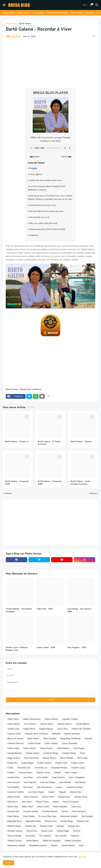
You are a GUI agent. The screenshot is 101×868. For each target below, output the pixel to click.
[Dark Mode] (85, 5)
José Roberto (13, 787)
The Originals (45, 836)
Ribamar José (51, 821)
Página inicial (11, 24)
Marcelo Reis (76, 792)
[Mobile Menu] (4, 5)
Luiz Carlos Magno (36, 792)
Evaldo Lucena (78, 763)
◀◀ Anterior (35, 157)
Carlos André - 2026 (46, 647)
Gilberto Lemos (43, 773)
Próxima (93, 493)
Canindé (88, 739)
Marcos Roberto (31, 797)
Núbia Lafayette (60, 807)
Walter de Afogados (52, 841)
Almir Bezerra (30, 724)
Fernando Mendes (59, 768)
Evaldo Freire (61, 763)
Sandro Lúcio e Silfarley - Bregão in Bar (17, 649)
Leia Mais (82, 857)
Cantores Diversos (16, 743)
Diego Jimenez (14, 758)
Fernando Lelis (24, 768)
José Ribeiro (80, 782)
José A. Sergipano (77, 777)
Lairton (59, 787)
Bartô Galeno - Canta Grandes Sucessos (80, 483)
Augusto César (14, 734)
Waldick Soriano (15, 841)
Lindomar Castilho (16, 792)
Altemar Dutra (46, 724)
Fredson (11, 773)
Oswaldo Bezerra (50, 811)
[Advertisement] (50, 62)
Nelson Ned (13, 807)
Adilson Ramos (51, 719)
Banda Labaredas (72, 734)
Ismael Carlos (13, 777)
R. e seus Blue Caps (47, 816)
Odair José (76, 807)
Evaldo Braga (27, 763)
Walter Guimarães (73, 841)
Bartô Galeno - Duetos (81, 442)
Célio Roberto (63, 748)
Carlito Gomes (34, 743)
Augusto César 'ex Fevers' (36, 734)
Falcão (10, 768)
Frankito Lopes (78, 768)
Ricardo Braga (67, 821)
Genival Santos (26, 773)
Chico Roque (79, 748)
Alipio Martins (14, 724)
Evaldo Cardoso (44, 763)
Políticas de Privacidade (57, 13)
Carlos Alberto (51, 743)
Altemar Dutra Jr (64, 724)
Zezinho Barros (68, 845)
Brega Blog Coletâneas (31, 389)
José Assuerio (14, 782)
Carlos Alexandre (69, 743)
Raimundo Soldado (69, 816)
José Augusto (30, 782)
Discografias (38, 13)
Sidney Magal (63, 831)
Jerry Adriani (42, 777)
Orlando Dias (13, 811)
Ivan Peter (28, 777)
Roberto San (31, 826)
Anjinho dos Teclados (81, 729)
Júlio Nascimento (44, 787)
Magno (52, 792)
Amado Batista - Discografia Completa (19, 610)
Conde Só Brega (51, 753)
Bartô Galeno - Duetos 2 (16, 442)
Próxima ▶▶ (66, 157)
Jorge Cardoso (58, 777)
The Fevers (30, 836)
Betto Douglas (50, 739)
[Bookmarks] (91, 5)
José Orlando (65, 782)
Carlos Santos (30, 748)
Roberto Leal (83, 821)
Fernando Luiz (41, 768)
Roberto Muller (14, 826)
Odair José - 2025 (45, 609)
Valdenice (75, 836)
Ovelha (65, 811)
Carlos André (13, 748)
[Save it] (94, 36)
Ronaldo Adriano (15, 831)
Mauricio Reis (64, 797)
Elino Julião (82, 758)
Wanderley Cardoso (38, 845)
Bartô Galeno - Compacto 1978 (17, 483)
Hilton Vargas (71, 773)
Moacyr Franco (42, 802)
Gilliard (57, 773)
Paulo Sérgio (29, 816)
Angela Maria (29, 729)
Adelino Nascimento (31, 719)
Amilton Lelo (13, 729)
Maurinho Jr (13, 802)
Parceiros (90, 13)
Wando (54, 845)
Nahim (56, 802)
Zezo (81, 845)
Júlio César (28, 787)
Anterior (8, 493)
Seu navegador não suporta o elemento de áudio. (51, 148)
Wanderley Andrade (16, 845)
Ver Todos (31, 407)
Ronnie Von (32, 831)
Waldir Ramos (32, 841)
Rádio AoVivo (77, 13)
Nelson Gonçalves (71, 802)
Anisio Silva (62, 729)
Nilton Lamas (43, 807)
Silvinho (77, 831)
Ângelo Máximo (46, 729)
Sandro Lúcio (47, 831)
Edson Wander (67, 758)
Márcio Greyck (14, 797)
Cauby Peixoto (46, 748)
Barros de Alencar (15, 739)
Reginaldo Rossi (15, 821)
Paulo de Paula (79, 811)
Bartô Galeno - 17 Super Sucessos (49, 443)
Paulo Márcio (13, 816)
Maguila (62, 792)
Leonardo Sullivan (74, 787)
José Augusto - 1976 (77, 647)
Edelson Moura (49, 758)
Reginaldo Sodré (33, 821)
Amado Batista (82, 724)
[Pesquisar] (97, 5)
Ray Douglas (87, 816)
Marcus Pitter (48, 797)
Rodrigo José (74, 826)
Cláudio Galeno (32, 753)
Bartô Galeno (25, 24)
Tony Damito (61, 836)
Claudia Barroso (14, 753)
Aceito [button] (8, 863)
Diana (82, 753)
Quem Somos (24, 13)
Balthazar (56, 734)
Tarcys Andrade (14, 836)
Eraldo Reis (12, 763)
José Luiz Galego (48, 782)
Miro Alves (27, 802)
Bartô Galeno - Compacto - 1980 (50, 483)
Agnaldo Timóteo (70, 719)
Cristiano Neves (69, 753)
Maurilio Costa (81, 797)
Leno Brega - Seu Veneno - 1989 (80, 610)
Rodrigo (60, 826)
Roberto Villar (46, 826)
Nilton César (27, 807)
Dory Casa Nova (31, 758)
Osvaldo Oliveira (31, 811)
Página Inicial (9, 13)
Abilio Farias (13, 719)
